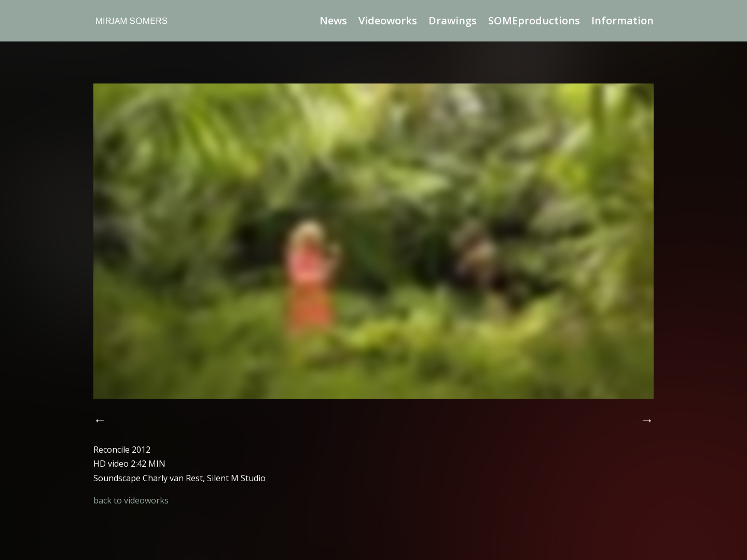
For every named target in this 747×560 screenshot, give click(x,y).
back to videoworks (131, 500)
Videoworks (388, 22)
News (333, 22)
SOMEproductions (534, 22)
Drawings (453, 22)
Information (622, 22)
